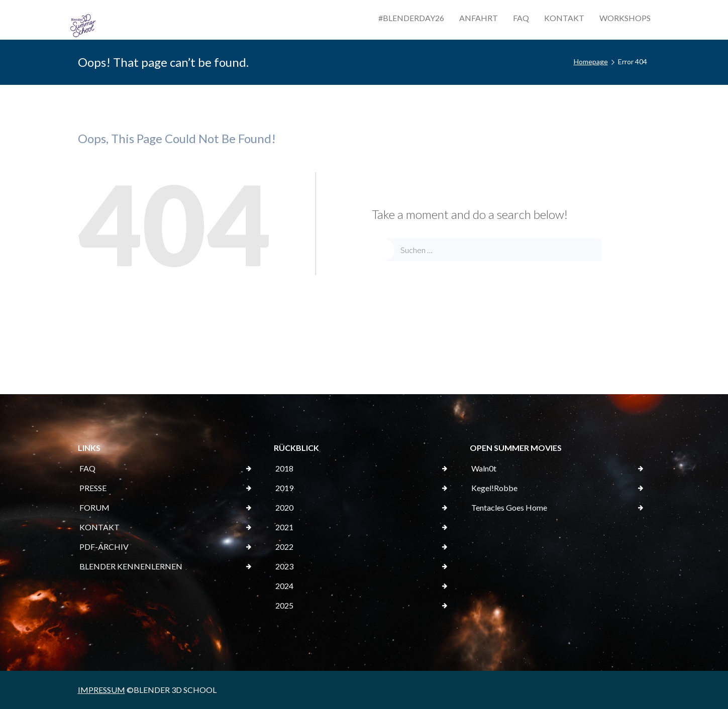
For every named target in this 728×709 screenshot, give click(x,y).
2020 (284, 507)
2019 (284, 488)
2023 (284, 566)
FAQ (521, 18)
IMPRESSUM (101, 690)
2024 (284, 586)
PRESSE (93, 488)
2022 (284, 547)
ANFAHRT (479, 18)
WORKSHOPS (625, 18)
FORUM (94, 507)
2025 (284, 605)
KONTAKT (564, 18)
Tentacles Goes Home (509, 507)
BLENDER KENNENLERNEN (131, 566)
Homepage (591, 62)
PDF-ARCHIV (104, 547)
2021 (284, 527)
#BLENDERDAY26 (411, 18)
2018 (284, 468)
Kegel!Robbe (494, 488)
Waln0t (484, 468)
